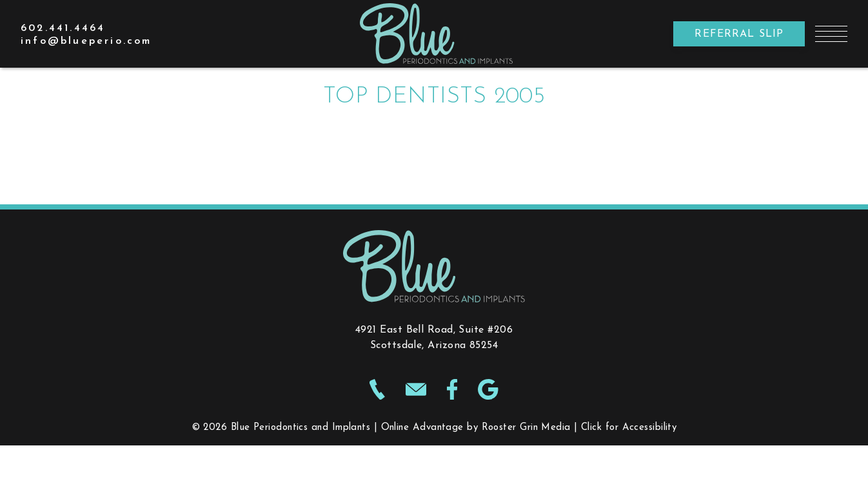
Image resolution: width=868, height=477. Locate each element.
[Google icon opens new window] (488, 392)
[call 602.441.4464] (63, 28)
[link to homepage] (434, 34)
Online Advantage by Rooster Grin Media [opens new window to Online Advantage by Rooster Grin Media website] (476, 428)
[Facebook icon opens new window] (452, 392)
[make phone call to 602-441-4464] (377, 392)
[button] (831, 34)
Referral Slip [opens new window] (739, 34)
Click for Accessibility (629, 428)
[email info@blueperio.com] (86, 41)
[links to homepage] (434, 266)
